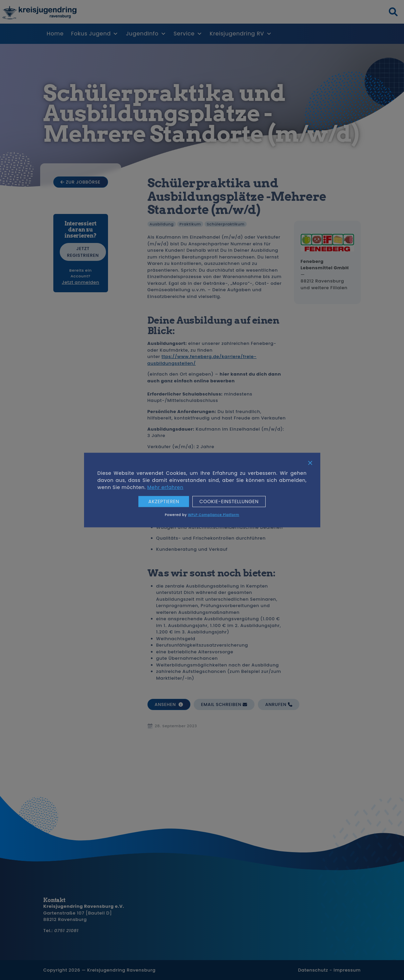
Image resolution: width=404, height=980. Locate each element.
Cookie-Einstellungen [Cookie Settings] (229, 502)
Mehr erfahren (165, 487)
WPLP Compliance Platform (214, 514)
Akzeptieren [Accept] (164, 502)
